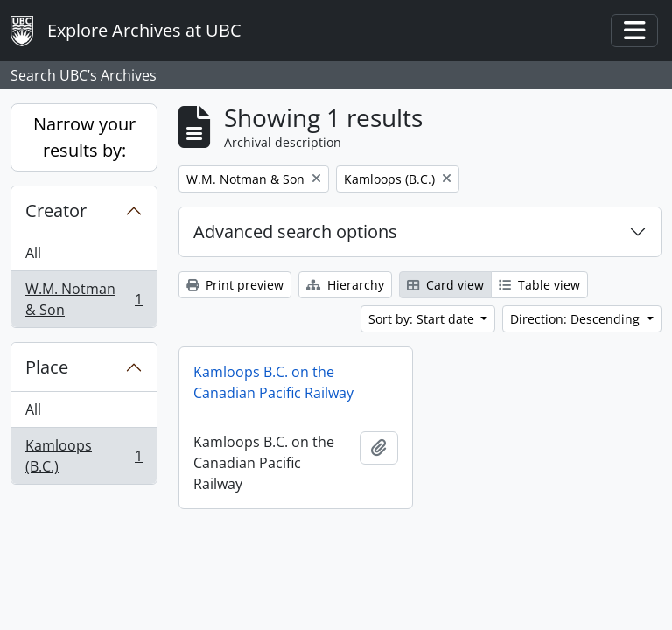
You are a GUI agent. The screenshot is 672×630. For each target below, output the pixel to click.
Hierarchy (345, 285)
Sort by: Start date (423, 319)
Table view (539, 285)
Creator (56, 210)
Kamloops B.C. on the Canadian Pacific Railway (273, 382)
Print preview (235, 285)
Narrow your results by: (84, 137)
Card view (445, 285)
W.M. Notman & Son (84, 299)
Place (47, 367)
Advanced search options (295, 231)
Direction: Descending (577, 319)
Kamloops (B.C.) (84, 456)
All (33, 253)
